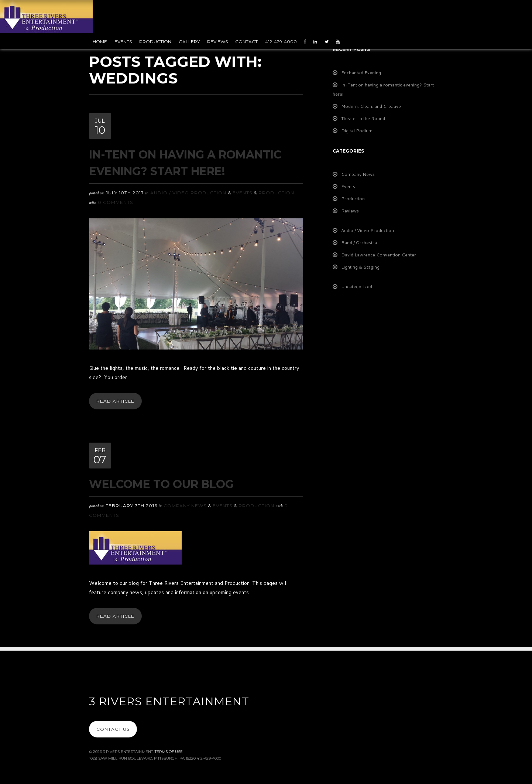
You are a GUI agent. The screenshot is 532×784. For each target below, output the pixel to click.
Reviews (217, 42)
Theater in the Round (363, 118)
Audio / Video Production (188, 193)
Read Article (115, 401)
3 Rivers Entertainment (169, 701)
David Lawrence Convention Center (379, 255)
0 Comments (115, 202)
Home (100, 42)
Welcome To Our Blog (161, 484)
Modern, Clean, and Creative (371, 106)
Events (123, 42)
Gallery (189, 42)
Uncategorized (357, 287)
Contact (246, 42)
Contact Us (113, 729)
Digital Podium (357, 131)
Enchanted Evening (361, 73)
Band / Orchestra (359, 243)
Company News (185, 506)
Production (155, 42)
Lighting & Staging (360, 267)
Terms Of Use (169, 752)
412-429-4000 (281, 42)
